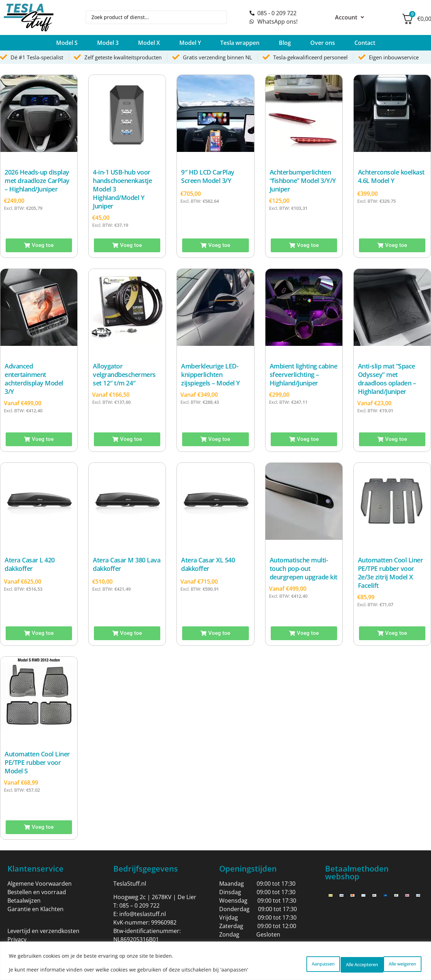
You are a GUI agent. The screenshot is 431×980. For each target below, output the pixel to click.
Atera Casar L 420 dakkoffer (30, 564)
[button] (67, 43)
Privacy (17, 939)
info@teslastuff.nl (143, 914)
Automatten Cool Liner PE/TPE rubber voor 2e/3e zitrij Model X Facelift (391, 573)
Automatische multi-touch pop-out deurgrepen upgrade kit (304, 568)
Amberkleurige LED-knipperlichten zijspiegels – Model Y (211, 374)
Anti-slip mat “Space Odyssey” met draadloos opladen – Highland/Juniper (387, 379)
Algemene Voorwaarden (40, 884)
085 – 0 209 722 (139, 905)
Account (349, 17)
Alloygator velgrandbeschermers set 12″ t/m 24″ (124, 374)
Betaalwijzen (24, 901)
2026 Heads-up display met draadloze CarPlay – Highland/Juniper (37, 181)
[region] (215, 961)
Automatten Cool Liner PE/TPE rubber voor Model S (37, 762)
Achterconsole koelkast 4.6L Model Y (391, 176)
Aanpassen (283, 963)
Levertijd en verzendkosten (43, 931)
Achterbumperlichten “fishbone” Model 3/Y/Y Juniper (303, 181)
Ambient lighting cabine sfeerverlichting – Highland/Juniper (304, 374)
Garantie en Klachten (35, 909)
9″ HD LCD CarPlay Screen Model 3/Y (208, 176)
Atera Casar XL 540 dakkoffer (208, 564)
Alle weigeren (336, 963)
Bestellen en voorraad (37, 892)
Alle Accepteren (393, 963)
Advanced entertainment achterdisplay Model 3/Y (34, 379)
